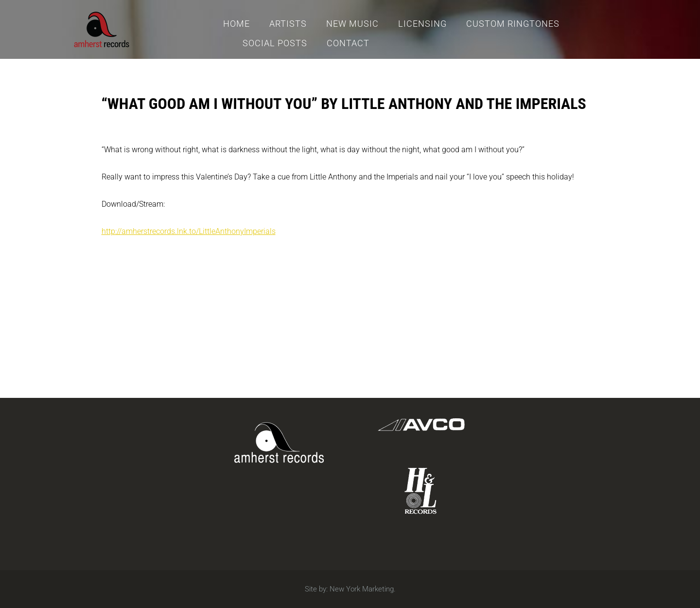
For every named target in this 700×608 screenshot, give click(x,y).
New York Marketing (362, 589)
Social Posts (275, 43)
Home (236, 24)
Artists (288, 24)
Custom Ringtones (513, 24)
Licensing (422, 24)
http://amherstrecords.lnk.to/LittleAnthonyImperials (189, 231)
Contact (348, 43)
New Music (352, 24)
